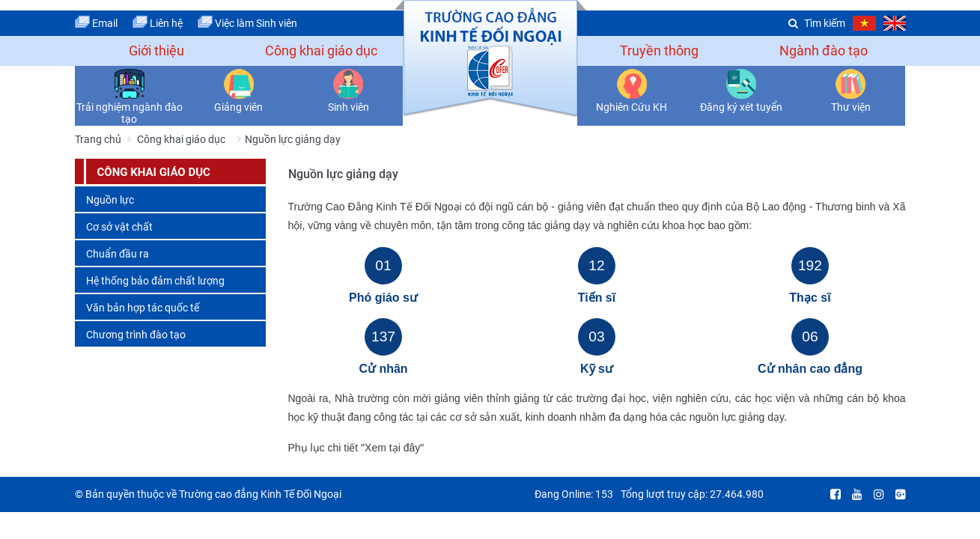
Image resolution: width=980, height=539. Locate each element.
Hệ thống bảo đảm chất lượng (155, 281)
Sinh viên (349, 107)
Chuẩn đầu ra (118, 254)
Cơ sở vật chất (119, 227)
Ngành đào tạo (824, 51)
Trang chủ (98, 139)
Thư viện (851, 107)
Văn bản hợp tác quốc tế (143, 308)
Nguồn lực (110, 200)
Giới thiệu (156, 51)
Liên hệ (158, 23)
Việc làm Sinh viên (247, 23)
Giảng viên (238, 107)
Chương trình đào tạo (136, 335)
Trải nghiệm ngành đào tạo (130, 113)
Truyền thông (659, 51)
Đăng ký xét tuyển (741, 107)
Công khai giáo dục (321, 51)
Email (96, 23)
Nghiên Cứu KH (631, 107)
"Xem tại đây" (392, 448)
